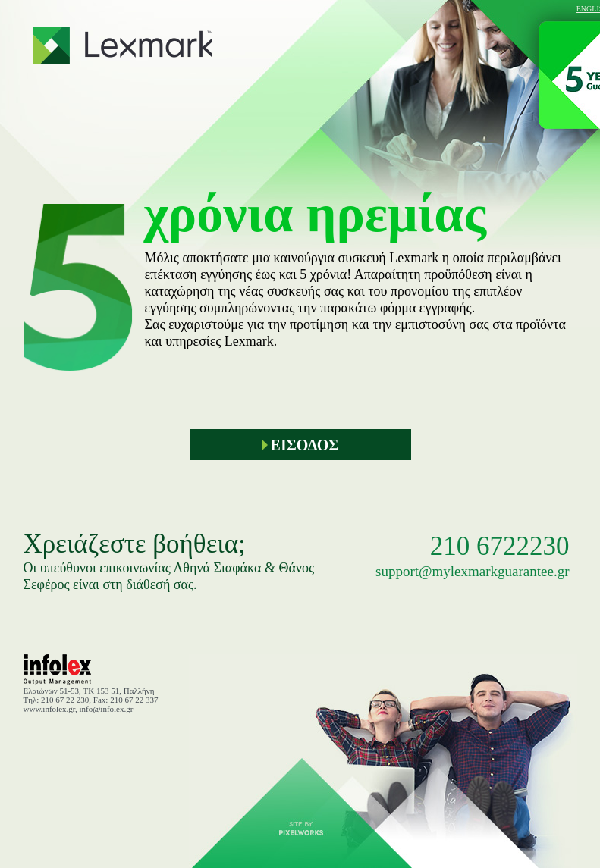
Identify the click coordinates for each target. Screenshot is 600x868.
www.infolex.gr (50, 709)
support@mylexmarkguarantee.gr (472, 571)
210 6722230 (500, 546)
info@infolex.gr (107, 709)
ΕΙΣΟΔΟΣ (300, 445)
